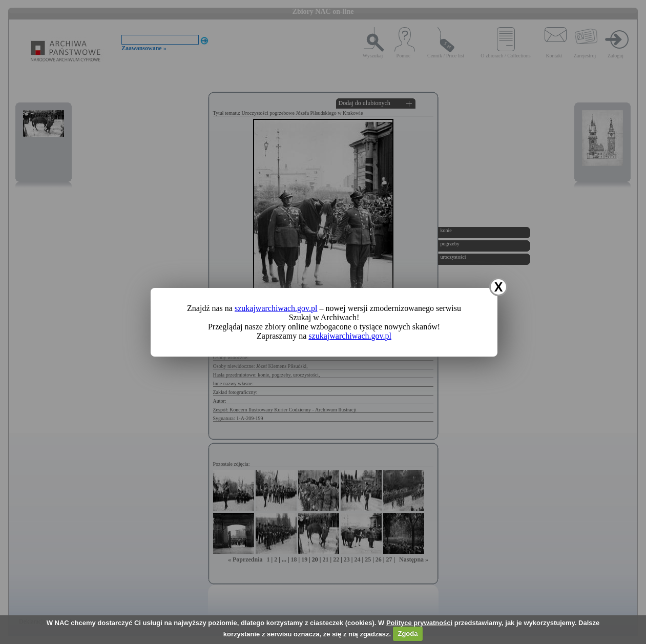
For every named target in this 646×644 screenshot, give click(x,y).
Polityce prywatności (419, 623)
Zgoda (408, 633)
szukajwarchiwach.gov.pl (276, 308)
